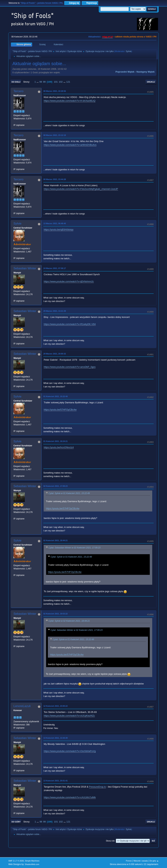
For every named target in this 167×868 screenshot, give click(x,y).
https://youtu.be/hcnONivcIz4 (59, 447)
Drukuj (151, 82)
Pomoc (129, 861)
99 (44, 82)
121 (68, 82)
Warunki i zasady (141, 861)
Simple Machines (32, 861)
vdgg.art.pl (107, 37)
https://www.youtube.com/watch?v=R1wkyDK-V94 (70, 324)
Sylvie (129, 51)
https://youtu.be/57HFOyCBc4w (60, 410)
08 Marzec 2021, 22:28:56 (55, 91)
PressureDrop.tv (97, 787)
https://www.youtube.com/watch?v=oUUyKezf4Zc (69, 716)
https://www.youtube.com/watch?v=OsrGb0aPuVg (70, 751)
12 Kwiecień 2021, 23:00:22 (55, 706)
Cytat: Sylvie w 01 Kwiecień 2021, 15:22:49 (69, 493)
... (38, 82)
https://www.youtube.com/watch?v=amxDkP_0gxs (70, 367)
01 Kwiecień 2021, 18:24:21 (55, 441)
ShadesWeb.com (32, 864)
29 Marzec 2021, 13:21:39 (55, 311)
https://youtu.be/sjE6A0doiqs (59, 230)
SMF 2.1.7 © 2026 (16, 861)
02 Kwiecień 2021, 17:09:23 (55, 486)
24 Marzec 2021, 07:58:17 (55, 268)
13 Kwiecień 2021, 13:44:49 (55, 738)
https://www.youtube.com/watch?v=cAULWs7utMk (70, 797)
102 (61, 82)
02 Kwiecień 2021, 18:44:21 (55, 540)
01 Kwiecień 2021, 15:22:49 (55, 396)
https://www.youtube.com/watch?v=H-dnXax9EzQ (70, 101)
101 (56, 82)
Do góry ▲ (154, 861)
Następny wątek (146, 72)
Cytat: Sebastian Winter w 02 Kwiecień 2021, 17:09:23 (74, 548)
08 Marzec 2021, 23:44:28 (55, 179)
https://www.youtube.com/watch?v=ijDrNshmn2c (69, 281)
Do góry (16, 822)
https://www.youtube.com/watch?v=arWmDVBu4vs (70, 145)
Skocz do (110, 841)
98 (41, 82)
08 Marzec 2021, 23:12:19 (55, 135)
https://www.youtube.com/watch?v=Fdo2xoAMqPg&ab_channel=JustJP (81, 189)
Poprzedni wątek (125, 72)
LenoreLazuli (22, 706)
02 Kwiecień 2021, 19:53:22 (55, 614)
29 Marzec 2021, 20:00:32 (55, 354)
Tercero (18, 91)
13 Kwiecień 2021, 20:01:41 (55, 781)
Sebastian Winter (25, 268)
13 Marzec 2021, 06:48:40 (55, 223)
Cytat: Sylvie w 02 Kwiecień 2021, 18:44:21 (69, 621)
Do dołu (16, 82)
